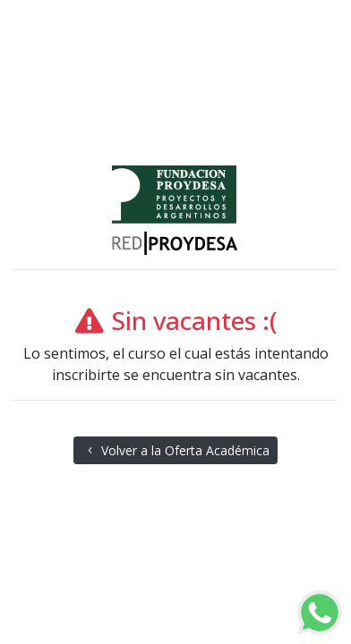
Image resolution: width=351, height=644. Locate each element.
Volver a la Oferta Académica (175, 450)
